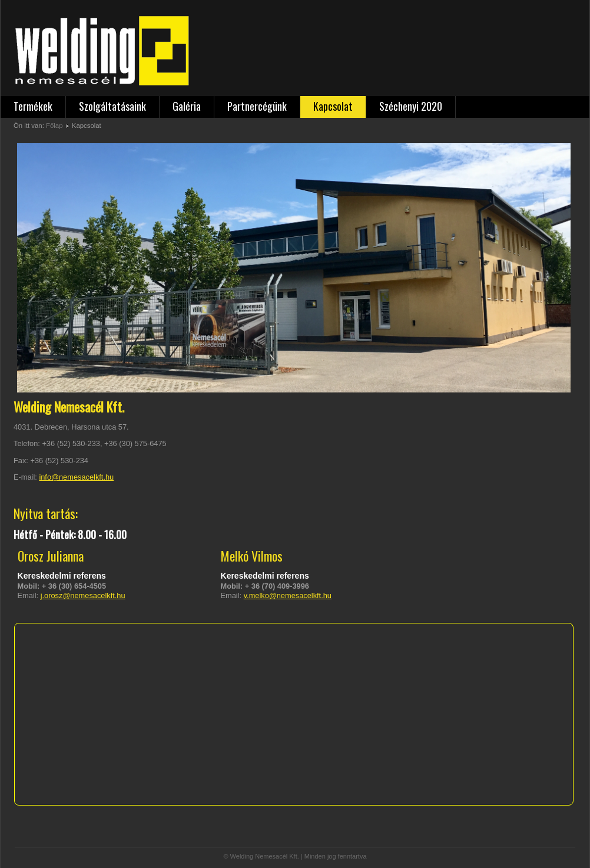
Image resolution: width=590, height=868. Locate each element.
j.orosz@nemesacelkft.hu (83, 595)
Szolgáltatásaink (112, 106)
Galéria (187, 106)
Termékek (33, 106)
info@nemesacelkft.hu (76, 477)
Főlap (54, 126)
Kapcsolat (333, 106)
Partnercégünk (257, 106)
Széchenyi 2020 (411, 106)
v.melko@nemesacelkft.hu (288, 595)
